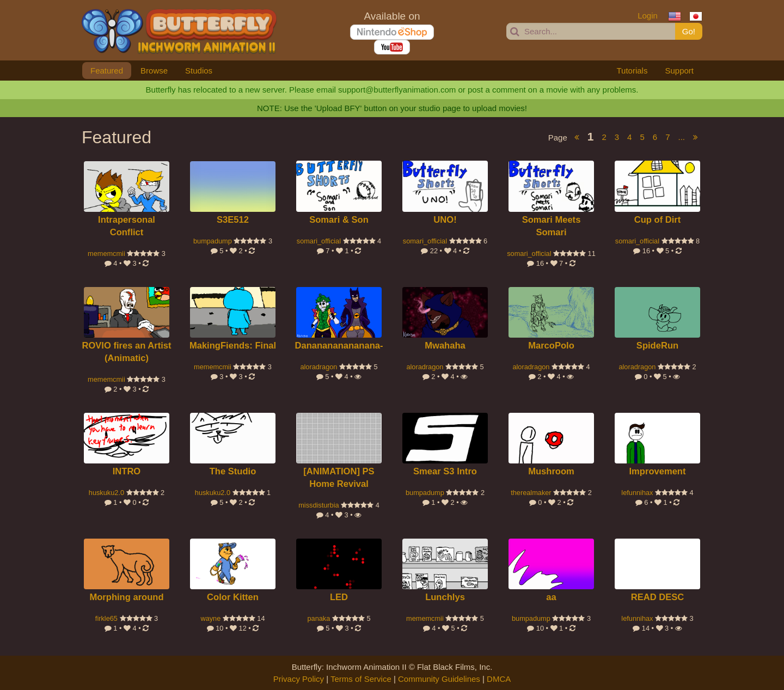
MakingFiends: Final (233, 346)
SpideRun (657, 346)
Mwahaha (445, 346)
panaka (318, 618)
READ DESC (658, 597)
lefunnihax (637, 493)
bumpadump (213, 241)
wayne (210, 618)
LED (339, 597)
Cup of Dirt (658, 220)
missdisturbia (318, 505)
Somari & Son (339, 220)
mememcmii (106, 254)
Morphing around (126, 597)
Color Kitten (233, 597)
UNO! (445, 220)
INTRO (127, 471)
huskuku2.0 (106, 493)
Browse (154, 71)
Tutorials (632, 71)
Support (679, 71)
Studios (199, 71)
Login (648, 16)
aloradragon (318, 367)
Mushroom (551, 471)
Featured (107, 71)
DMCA (499, 679)
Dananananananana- (339, 346)
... (681, 137)
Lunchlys (445, 597)
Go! (689, 31)
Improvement (657, 471)
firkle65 (106, 618)
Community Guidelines (439, 679)
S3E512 (233, 220)
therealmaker (531, 493)
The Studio (233, 471)
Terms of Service (361, 679)
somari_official (319, 241)
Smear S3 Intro (445, 471)
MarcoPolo (551, 346)
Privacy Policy (299, 679)
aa (551, 597)
